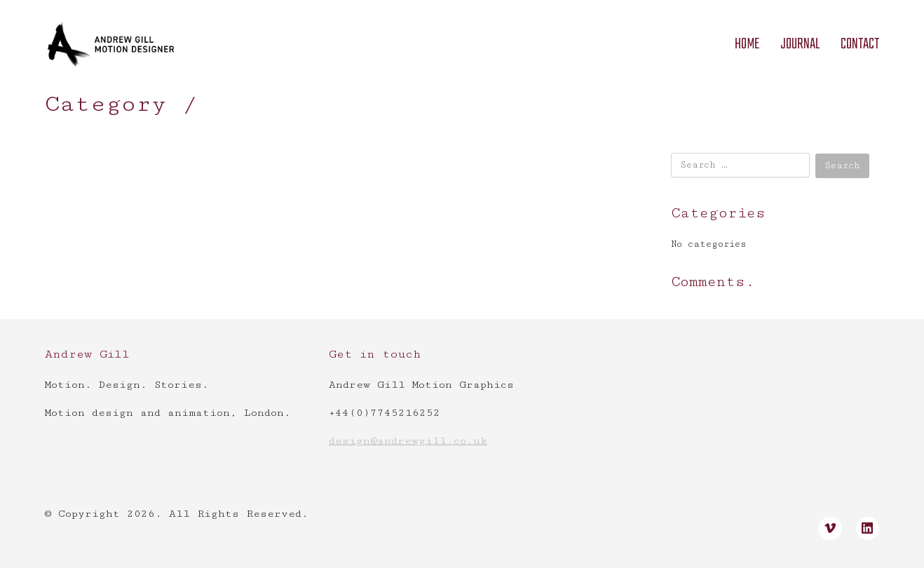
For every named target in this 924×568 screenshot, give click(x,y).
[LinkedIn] (868, 529)
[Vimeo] (830, 529)
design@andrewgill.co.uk (408, 441)
